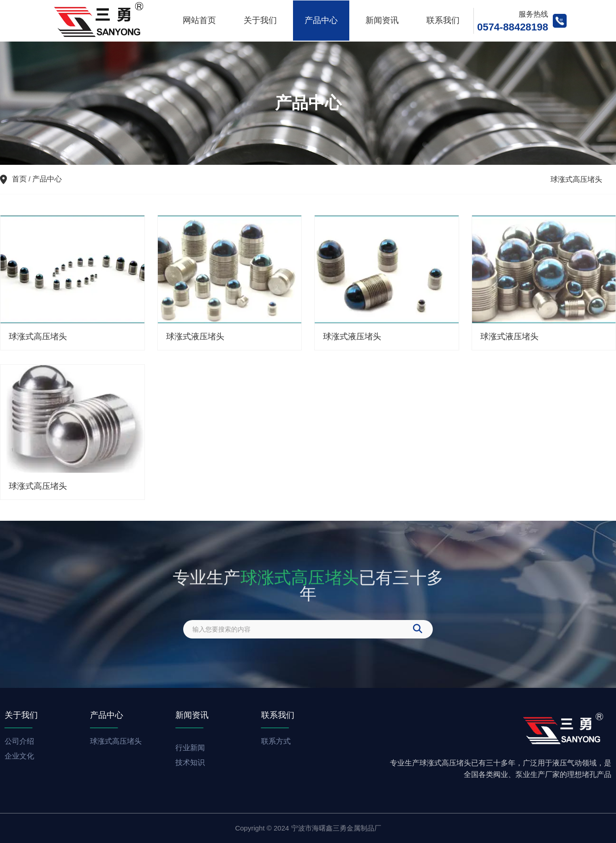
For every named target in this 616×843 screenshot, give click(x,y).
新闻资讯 (382, 20)
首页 (20, 179)
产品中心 (321, 20)
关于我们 (260, 20)
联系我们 (443, 20)
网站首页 (199, 20)
